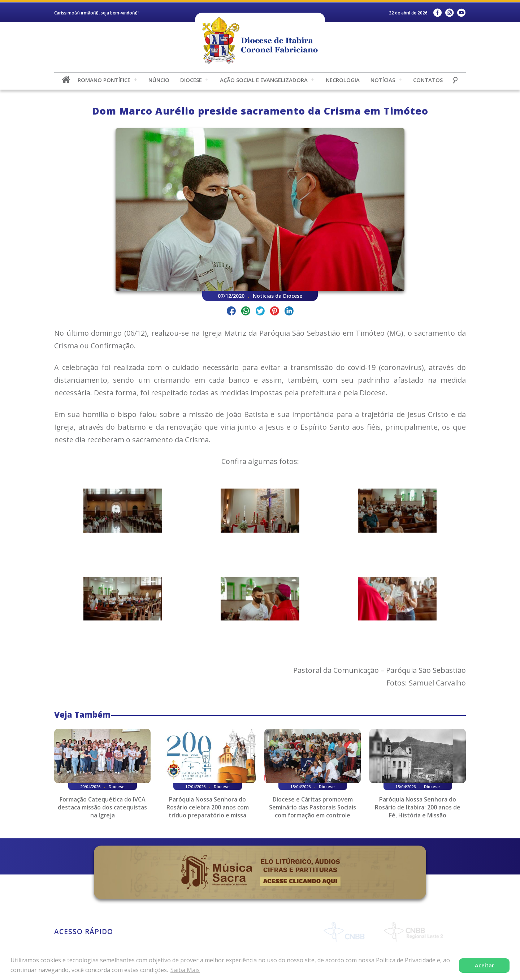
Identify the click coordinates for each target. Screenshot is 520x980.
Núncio (159, 80)
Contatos (428, 80)
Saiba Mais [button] (185, 970)
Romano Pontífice (104, 80)
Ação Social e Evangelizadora (264, 80)
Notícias (383, 80)
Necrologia (343, 80)
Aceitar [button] (484, 965)
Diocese (191, 80)
